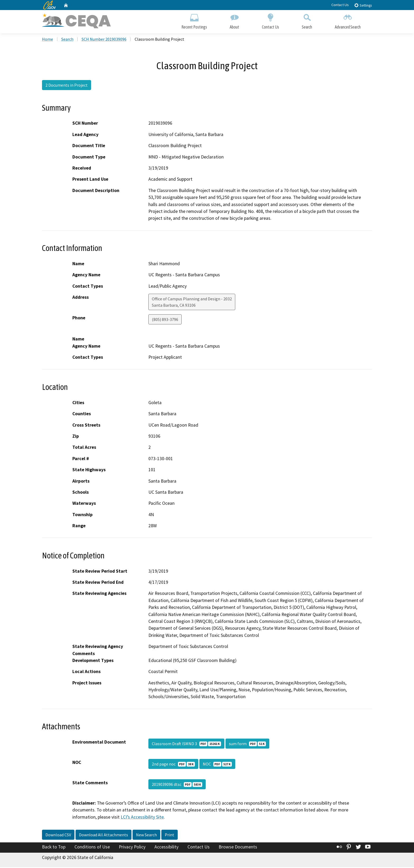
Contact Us (340, 5)
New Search (146, 836)
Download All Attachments (103, 836)
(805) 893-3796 (165, 320)
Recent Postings (194, 20)
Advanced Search (348, 20)
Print (170, 836)
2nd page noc (173, 765)
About (234, 20)
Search (307, 20)
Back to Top (54, 848)
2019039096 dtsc (177, 785)
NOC (217, 765)
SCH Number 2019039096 (104, 40)
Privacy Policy (132, 848)
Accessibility (166, 848)
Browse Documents (238, 848)
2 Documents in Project (67, 86)
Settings (363, 5)
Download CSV (58, 836)
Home (48, 40)
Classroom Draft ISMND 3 (186, 744)
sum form (247, 744)
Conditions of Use (92, 848)
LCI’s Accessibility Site (142, 818)
